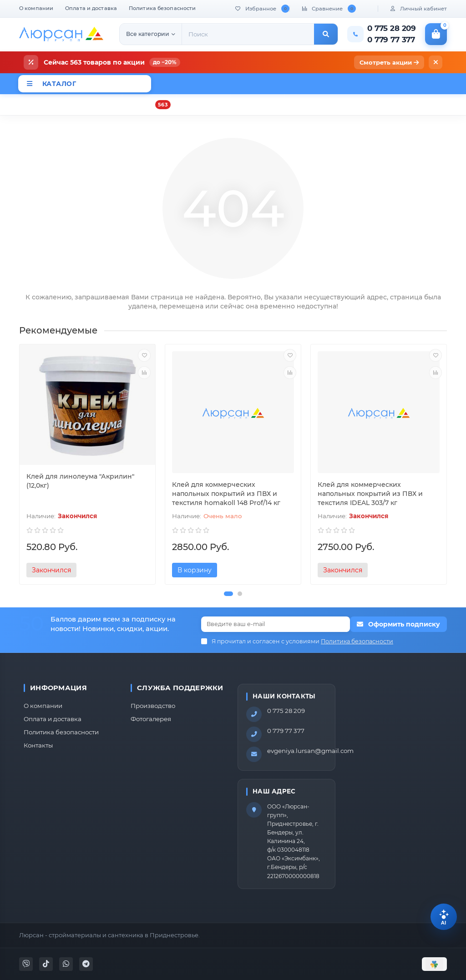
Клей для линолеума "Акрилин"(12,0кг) (80, 481)
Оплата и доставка (91, 8)
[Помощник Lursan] (444, 917)
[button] (228, 594)
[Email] (276, 624)
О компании (36, 8)
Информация (58, 688)
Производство (153, 706)
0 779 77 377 (286, 731)
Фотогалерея (151, 719)
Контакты (38, 745)
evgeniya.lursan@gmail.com (310, 751)
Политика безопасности (162, 8)
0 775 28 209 (286, 711)
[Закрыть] (436, 62)
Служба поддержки (180, 688)
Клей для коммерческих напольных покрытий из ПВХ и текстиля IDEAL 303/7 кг (370, 494)
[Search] (248, 34)
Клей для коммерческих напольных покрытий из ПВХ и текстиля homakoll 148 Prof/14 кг (226, 494)
